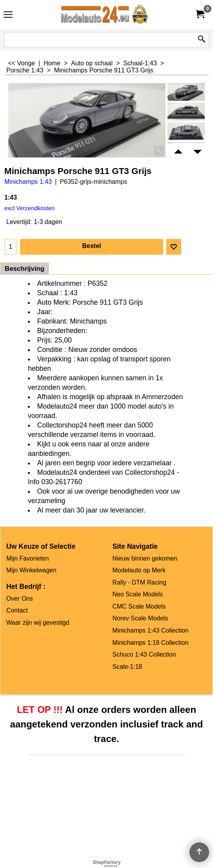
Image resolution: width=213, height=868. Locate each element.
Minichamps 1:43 (28, 182)
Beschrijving (25, 269)
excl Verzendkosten (29, 208)
